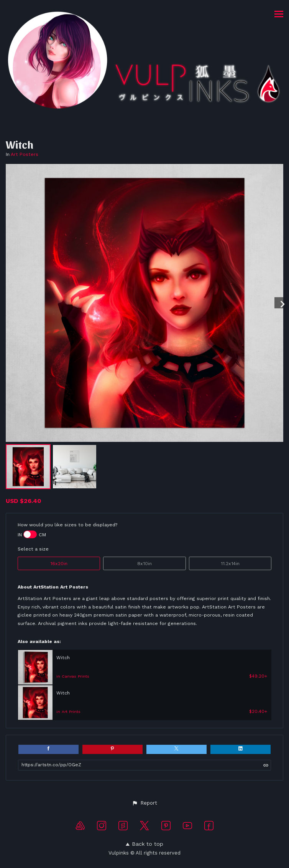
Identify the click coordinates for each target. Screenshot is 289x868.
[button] (144, 803)
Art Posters (25, 154)
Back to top (144, 844)
